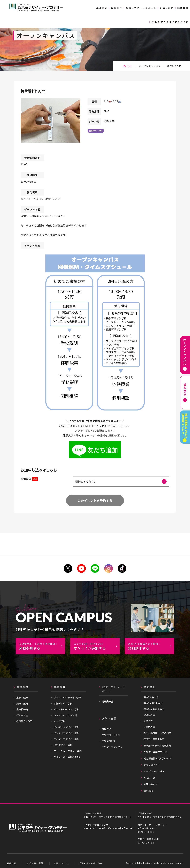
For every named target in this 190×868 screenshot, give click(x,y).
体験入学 (109, 121)
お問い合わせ (151, 784)
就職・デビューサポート (141, 8)
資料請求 (148, 791)
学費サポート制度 (111, 735)
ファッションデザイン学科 (68, 751)
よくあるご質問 (35, 863)
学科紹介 (117, 8)
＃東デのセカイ (152, 765)
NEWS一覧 (149, 778)
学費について (109, 741)
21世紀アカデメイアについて (170, 22)
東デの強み (22, 697)
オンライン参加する (97, 646)
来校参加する (42, 646)
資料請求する (151, 646)
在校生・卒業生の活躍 (155, 752)
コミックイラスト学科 (65, 715)
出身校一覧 (22, 709)
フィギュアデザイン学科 (66, 739)
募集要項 (106, 729)
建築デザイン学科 (96, 131)
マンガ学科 (59, 721)
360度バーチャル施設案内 (157, 745)
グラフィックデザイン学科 (68, 697)
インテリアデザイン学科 (66, 733)
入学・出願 (167, 8)
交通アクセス (61, 863)
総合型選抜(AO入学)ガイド (158, 758)
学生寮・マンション (112, 747)
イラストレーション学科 (66, 709)
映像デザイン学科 (63, 703)
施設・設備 (22, 703)
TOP (130, 66)
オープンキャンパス (150, 66)
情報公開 (11, 863)
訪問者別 (183, 8)
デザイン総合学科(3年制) (67, 757)
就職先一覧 (108, 701)
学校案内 (102, 8)
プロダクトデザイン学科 (66, 727)
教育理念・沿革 (24, 721)
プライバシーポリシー (91, 863)
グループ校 (22, 715)
